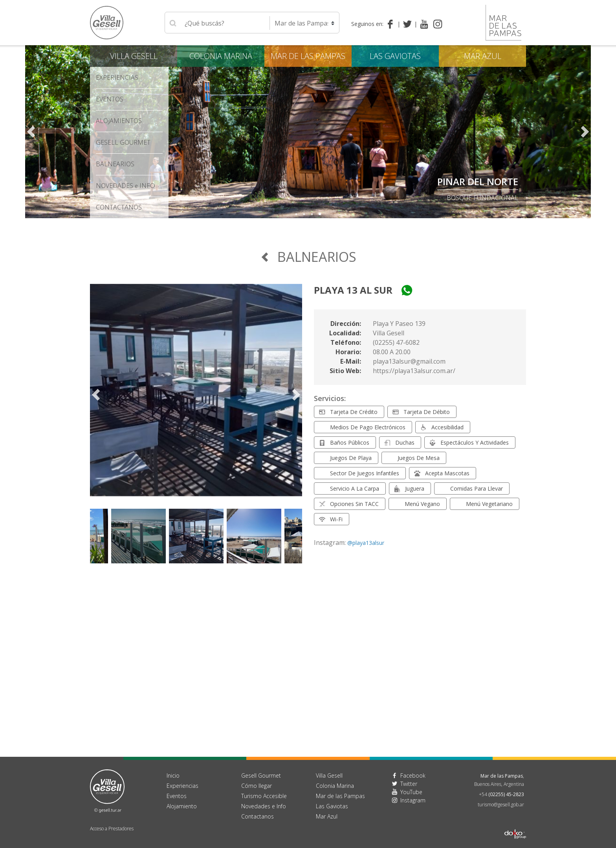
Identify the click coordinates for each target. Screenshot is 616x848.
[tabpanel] (308, 132)
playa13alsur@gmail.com (409, 361)
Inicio (173, 775)
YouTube (411, 792)
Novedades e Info (264, 806)
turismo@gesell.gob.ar (501, 805)
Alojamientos (119, 121)
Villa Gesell (134, 56)
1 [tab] (296, 214)
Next (585, 132)
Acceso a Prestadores (112, 829)
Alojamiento (182, 806)
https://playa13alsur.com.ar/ (414, 371)
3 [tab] (312, 214)
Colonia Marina (221, 56)
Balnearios (115, 164)
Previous (31, 132)
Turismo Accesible (264, 796)
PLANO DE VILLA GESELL (464, 181)
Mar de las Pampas (308, 56)
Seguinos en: (367, 24)
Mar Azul (483, 56)
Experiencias (117, 77)
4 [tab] (320, 214)
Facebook (413, 775)
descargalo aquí (490, 198)
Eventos (110, 99)
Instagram (413, 800)
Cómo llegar (257, 786)
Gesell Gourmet (123, 142)
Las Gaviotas (395, 56)
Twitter (409, 784)
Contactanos (258, 816)
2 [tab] (304, 214)
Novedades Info (125, 186)
